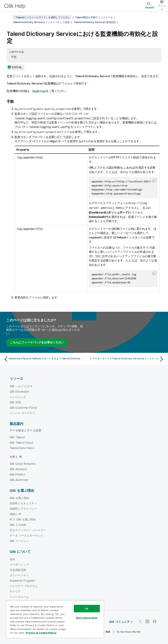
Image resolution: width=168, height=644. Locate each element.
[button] (154, 180)
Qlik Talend (17, 437)
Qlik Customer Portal (23, 407)
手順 (14, 57)
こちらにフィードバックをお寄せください (37, 342)
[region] (55, 619)
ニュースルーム (19, 596)
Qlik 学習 (15, 402)
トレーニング (18, 396)
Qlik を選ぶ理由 (19, 497)
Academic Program (22, 580)
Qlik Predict (17, 474)
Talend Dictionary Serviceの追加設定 (95, 22)
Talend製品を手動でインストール (94, 17)
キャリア (15, 591)
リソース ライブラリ (22, 413)
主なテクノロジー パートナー (28, 530)
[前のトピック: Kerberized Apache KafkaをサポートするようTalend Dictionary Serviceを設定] (43, 359)
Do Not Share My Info (129, 631)
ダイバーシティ (19, 575)
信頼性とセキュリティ (23, 503)
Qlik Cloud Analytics (23, 463)
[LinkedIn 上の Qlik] (147, 621)
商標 (108, 631)
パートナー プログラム (24, 586)
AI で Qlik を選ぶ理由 (23, 519)
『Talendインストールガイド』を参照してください (42, 17)
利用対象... (17, 67)
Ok (87, 608)
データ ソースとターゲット (26, 535)
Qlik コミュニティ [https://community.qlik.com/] (121, 621)
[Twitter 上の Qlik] (140, 621)
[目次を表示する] (8, 17)
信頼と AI (15, 514)
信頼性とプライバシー (23, 508)
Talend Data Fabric (22, 448)
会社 (12, 559)
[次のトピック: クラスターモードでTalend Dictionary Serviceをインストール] (125, 359)
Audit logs (39, 91)
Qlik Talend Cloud (21, 442)
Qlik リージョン (19, 540)
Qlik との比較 (18, 524)
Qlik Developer (19, 391)
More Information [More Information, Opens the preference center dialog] (87, 618)
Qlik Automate (19, 479)
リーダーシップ (19, 564)
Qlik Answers (18, 469)
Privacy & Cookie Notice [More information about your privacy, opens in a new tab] (41, 633)
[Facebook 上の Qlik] (155, 621)
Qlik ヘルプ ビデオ (21, 386)
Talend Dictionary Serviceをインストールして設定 (41, 22)
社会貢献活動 (18, 569)
